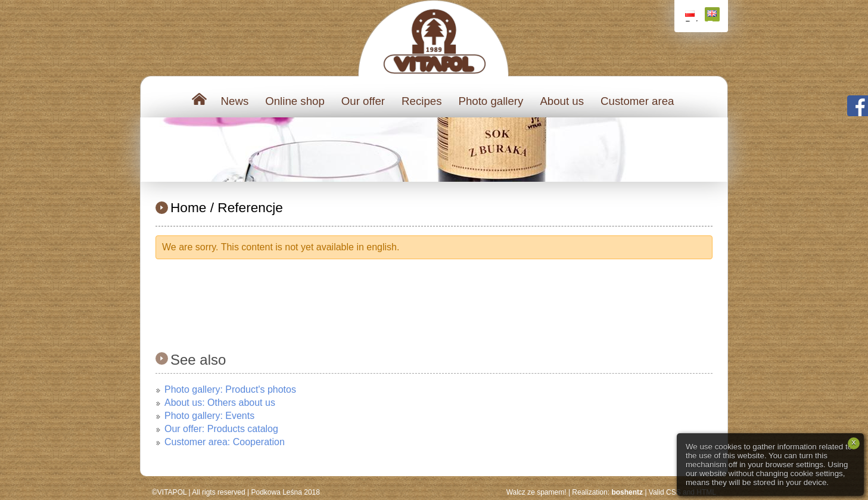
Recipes (421, 101)
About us (562, 101)
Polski (691, 16)
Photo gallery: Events (209, 416)
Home (188, 207)
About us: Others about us (220, 403)
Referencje (250, 207)
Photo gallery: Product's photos (230, 389)
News (235, 101)
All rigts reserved (218, 492)
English (713, 16)
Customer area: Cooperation (225, 442)
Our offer (363, 101)
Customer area (637, 101)
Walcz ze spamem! (536, 492)
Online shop (295, 101)
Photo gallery (491, 101)
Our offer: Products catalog (221, 429)
